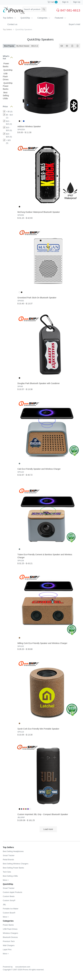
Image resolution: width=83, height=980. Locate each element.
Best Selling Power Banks (13, 868)
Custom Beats (9, 896)
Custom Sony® (9, 900)
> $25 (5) (8, 142)
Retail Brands (8, 860)
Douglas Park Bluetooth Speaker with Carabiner (39, 383)
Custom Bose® (9, 913)
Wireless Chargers (10, 933)
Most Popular (9, 46)
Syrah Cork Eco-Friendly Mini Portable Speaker (38, 729)
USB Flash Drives (6, 77)
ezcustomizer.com (23, 967)
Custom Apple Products (13, 892)
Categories (44, 18)
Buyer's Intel (74, 24)
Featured (60, 18)
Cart (53, 2)
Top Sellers (9, 18)
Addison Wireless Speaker (29, 126)
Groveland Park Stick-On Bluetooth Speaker (37, 298)
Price (5, 107)
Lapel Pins (7, 950)
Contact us (12, 24)
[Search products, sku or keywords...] (32, 9)
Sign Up (77, 2)
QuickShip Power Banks (8, 86)
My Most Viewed (23, 46)
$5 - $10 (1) (9, 116)
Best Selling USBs (6, 95)
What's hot (6, 57)
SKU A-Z (35, 46)
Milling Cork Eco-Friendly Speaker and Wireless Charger (42, 643)
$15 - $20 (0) (9, 129)
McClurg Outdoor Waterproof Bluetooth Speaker (39, 212)
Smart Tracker (9, 855)
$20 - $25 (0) (9, 135)
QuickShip (27, 18)
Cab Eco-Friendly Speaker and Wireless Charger (39, 469)
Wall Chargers (9, 945)
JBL (4, 905)
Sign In (65, 2)
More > (6, 880)
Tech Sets (7, 872)
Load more (48, 829)
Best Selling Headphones (13, 851)
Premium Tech (9, 941)
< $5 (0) (9, 112)
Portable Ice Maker (11, 909)
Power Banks (8, 925)
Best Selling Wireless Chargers (16, 864)
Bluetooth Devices (10, 937)
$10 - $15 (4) (9, 123)
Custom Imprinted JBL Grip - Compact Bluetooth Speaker (43, 814)
